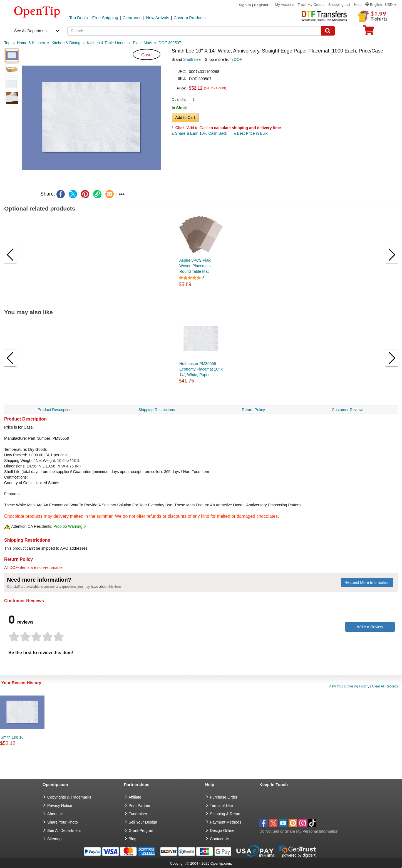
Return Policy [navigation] (253, 410)
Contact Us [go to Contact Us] (219, 839)
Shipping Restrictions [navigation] (157, 410)
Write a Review (370, 627)
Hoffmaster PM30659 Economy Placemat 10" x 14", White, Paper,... (201, 369)
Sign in (245, 5)
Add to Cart (185, 117)
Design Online (222, 831)
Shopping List (339, 5)
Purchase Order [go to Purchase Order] (224, 797)
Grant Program (142, 831)
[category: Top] (7, 43)
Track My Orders (311, 5)
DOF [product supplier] (238, 59)
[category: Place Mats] (142, 43)
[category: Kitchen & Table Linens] (106, 43)
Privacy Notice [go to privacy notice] (60, 806)
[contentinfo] (37, 11)
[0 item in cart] (368, 32)
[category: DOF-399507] (170, 43)
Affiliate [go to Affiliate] (135, 797)
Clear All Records (385, 686)
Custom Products (189, 18)
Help (358, 5)
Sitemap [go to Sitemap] (54, 839)
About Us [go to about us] (55, 814)
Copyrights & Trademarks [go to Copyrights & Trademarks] (69, 797)
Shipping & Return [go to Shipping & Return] (226, 814)
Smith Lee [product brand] (192, 59)
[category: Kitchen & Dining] (66, 43)
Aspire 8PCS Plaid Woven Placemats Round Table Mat (195, 266)
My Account (285, 5)
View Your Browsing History (349, 686)
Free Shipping (105, 18)
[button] (381, 5)
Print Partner (140, 806)
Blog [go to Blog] (133, 839)
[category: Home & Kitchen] (31, 43)
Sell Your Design (143, 822)
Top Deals (79, 18)
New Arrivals (157, 18)
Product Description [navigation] (54, 410)
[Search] (328, 31)
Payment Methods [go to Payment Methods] (226, 822)
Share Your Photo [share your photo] (63, 822)
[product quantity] (200, 99)
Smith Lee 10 (12, 737)
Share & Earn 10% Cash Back (200, 133)
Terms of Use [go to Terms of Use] (221, 806)
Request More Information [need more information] (367, 582)
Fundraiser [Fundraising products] (138, 814)
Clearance (132, 18)
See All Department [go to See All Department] (64, 831)
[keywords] (194, 31)
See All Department (31, 31)
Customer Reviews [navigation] (348, 410)
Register (261, 5)
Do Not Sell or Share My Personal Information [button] (299, 831)
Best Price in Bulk (251, 133)
